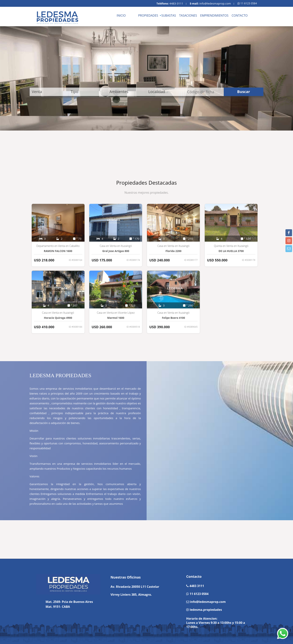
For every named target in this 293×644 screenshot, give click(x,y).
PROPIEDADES (148, 15)
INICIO (121, 15)
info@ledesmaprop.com (215, 3)
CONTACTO (240, 15)
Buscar (244, 92)
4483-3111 (176, 3)
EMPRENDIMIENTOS (214, 15)
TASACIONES (188, 15)
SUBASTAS (169, 15)
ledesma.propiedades (205, 610)
